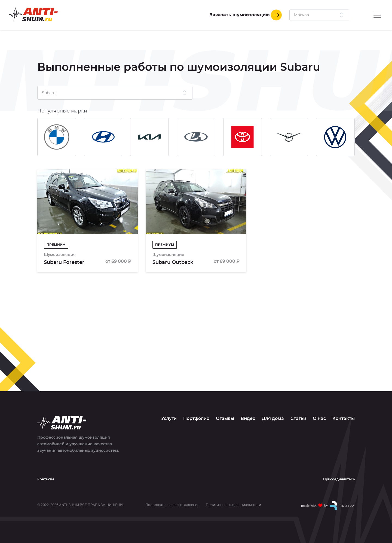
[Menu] (377, 15)
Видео (248, 418)
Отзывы (225, 418)
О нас (319, 418)
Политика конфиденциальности (233, 505)
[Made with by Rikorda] (328, 505)
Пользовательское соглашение (172, 505)
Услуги (169, 418)
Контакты (344, 418)
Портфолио (196, 418)
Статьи (298, 418)
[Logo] (33, 14)
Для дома (273, 418)
